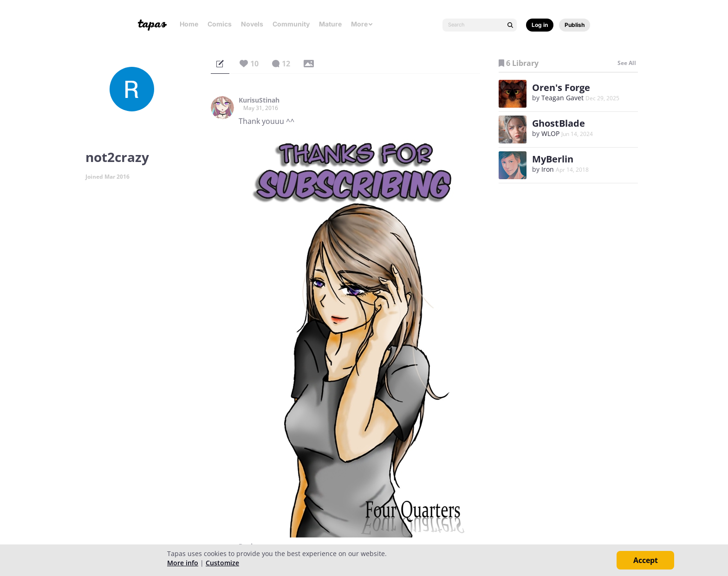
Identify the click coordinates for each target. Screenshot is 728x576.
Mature (330, 24)
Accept (646, 560)
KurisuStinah (259, 100)
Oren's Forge (561, 87)
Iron (548, 169)
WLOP (550, 133)
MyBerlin (553, 159)
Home (189, 24)
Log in (540, 25)
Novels (252, 24)
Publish (575, 25)
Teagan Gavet (562, 98)
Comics (220, 24)
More (362, 24)
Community (291, 24)
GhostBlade (559, 123)
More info (183, 563)
